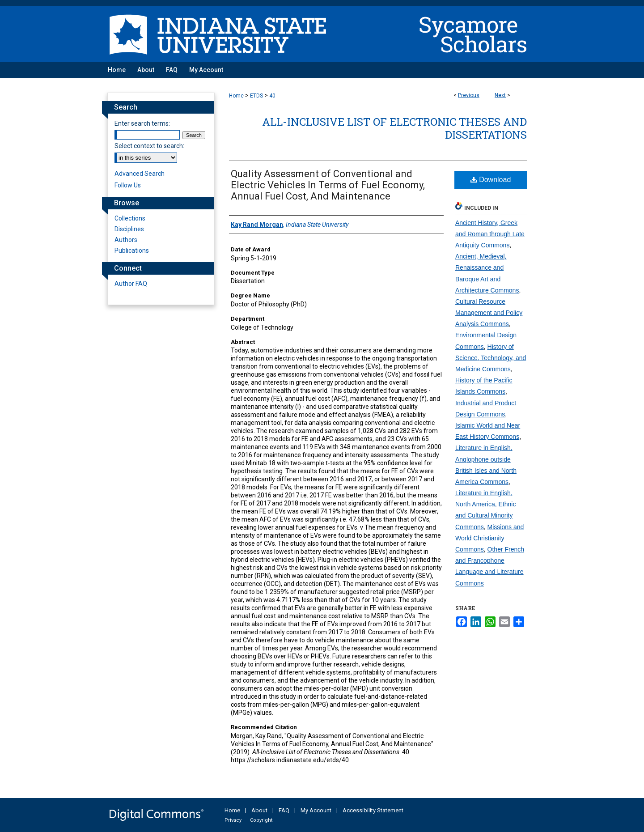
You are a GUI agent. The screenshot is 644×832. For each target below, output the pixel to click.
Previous (469, 95)
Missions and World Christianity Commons (489, 538)
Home (236, 96)
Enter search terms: (142, 123)
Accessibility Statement (373, 810)
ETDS (256, 96)
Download (491, 180)
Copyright (261, 820)
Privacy (233, 820)
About (259, 810)
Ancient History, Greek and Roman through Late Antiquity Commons (490, 234)
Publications (132, 250)
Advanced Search (140, 174)
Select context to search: (149, 146)
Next (500, 95)
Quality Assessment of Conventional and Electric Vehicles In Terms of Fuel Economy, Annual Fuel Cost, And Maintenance (328, 185)
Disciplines (129, 229)
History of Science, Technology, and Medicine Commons (491, 358)
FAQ (284, 810)
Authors (126, 240)
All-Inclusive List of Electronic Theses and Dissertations (394, 128)
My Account (316, 810)
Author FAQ (131, 284)
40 (272, 96)
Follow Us (128, 185)
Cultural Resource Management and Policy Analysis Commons (489, 313)
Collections (130, 218)
